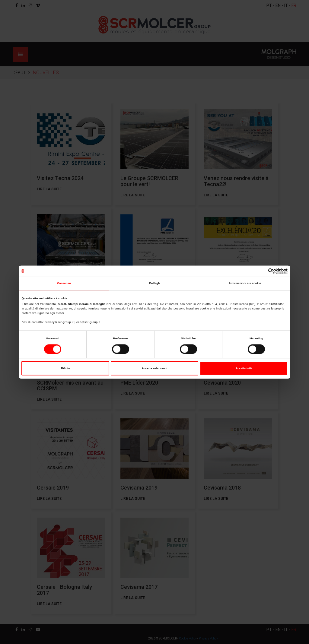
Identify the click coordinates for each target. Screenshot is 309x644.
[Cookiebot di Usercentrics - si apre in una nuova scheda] (261, 271)
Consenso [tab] (64, 284)
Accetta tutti (244, 368)
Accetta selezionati (154, 368)
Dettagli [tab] (154, 284)
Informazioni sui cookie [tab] (245, 284)
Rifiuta (65, 368)
